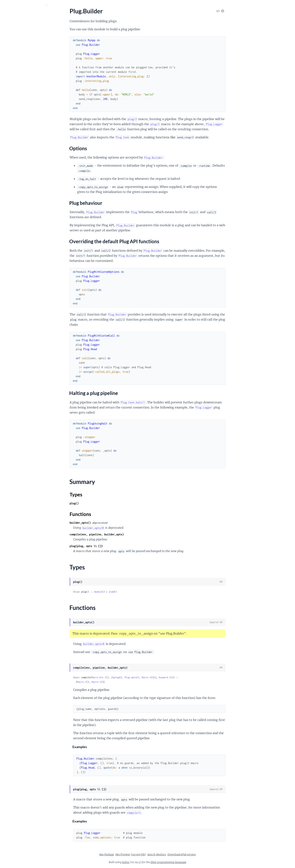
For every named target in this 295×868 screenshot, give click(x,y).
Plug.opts (159, 677)
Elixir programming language (197, 862)
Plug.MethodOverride (17, 142)
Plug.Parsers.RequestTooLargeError (26, 355)
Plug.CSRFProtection (17, 127)
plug (145, 677)
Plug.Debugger (12, 191)
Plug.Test (9, 103)
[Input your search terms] (28, 5)
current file (167, 854)
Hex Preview (151, 854)
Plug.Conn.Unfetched (17, 234)
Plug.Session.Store (15, 285)
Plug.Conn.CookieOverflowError (24, 319)
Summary (12, 72)
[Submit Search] (6, 6)
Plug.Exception (13, 201)
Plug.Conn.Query (14, 224)
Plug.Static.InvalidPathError (21, 375)
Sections (12, 50)
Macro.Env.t (127, 677)
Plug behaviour (19, 59)
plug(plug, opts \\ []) (114, 546)
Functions (13, 82)
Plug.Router (11, 98)
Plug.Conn (10, 88)
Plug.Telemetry (12, 178)
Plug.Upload (11, 109)
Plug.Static (10, 173)
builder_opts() (108, 523)
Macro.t (174, 677)
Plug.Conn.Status (14, 229)
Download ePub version (210, 854)
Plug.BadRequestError (17, 299)
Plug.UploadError (14, 385)
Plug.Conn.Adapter (15, 214)
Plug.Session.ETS (14, 280)
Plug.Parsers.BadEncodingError (23, 344)
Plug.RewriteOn (13, 157)
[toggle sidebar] (51, 6)
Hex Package (135, 854)
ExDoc (154, 862)
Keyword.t (193, 677)
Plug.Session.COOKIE (17, 275)
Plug (8, 15)
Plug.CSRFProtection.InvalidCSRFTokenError (27, 304)
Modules (23, 26)
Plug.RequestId (13, 152)
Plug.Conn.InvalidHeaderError (22, 324)
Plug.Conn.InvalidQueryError (22, 329)
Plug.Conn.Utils (13, 239)
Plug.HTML (10, 93)
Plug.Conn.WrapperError (19, 339)
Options (14, 55)
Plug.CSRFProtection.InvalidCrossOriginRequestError (27, 309)
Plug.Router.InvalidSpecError (22, 365)
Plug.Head (10, 132)
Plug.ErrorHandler (15, 196)
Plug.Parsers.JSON (15, 252)
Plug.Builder (11, 43)
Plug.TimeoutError (15, 380)
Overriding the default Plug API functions (28, 63)
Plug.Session (11, 167)
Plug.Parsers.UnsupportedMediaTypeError (27, 360)
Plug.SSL (8, 162)
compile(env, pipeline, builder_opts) (125, 534)
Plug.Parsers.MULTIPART (19, 257)
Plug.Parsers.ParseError (18, 349)
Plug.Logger (10, 137)
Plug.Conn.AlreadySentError (21, 314)
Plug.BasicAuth (13, 122)
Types (10, 77)
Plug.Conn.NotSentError (19, 334)
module (126, 592)
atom (140, 592)
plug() (102, 503)
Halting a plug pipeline (23, 67)
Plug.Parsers (11, 147)
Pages (8, 26)
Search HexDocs (185, 854)
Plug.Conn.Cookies (15, 219)
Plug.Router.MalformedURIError (24, 370)
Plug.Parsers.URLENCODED (21, 262)
